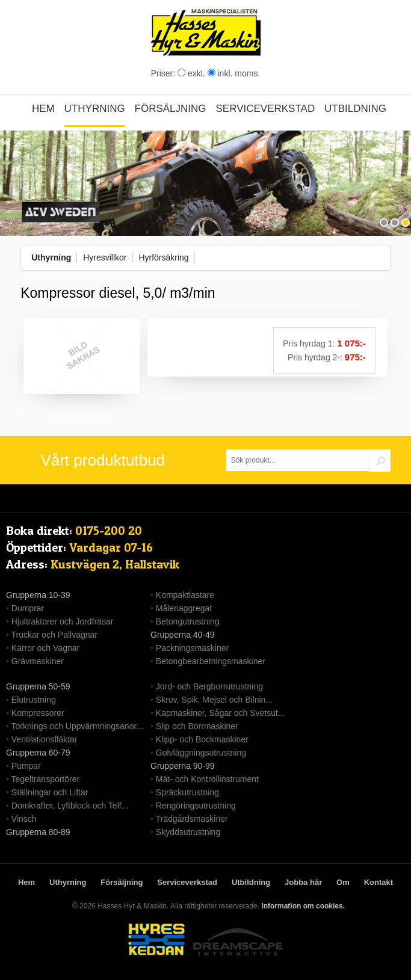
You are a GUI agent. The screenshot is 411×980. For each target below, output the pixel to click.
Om (343, 882)
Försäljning (171, 109)
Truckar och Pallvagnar (54, 635)
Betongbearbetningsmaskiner (211, 661)
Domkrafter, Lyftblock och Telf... (70, 806)
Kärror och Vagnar (45, 648)
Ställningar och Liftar (50, 792)
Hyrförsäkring (163, 257)
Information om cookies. (303, 906)
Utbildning (355, 109)
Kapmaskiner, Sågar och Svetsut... (221, 713)
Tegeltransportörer (46, 779)
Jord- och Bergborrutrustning (209, 686)
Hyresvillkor (105, 257)
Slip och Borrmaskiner (197, 726)
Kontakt (379, 882)
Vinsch (24, 819)
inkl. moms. (234, 73)
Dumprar (28, 608)
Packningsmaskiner (192, 648)
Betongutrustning (188, 621)
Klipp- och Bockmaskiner (202, 739)
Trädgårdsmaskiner (192, 819)
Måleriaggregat (184, 608)
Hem (43, 109)
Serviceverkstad (265, 109)
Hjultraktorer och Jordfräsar (63, 621)
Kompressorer (38, 713)
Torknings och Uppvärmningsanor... (77, 726)
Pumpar (26, 766)
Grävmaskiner (38, 661)
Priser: (164, 73)
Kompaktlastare (185, 595)
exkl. (191, 73)
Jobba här (303, 882)
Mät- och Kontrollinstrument (207, 779)
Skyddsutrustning (188, 832)
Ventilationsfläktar (45, 739)
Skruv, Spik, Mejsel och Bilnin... (214, 700)
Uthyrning (95, 109)
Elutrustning (34, 700)
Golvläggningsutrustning (201, 753)
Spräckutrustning (187, 792)
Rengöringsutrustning (196, 806)
